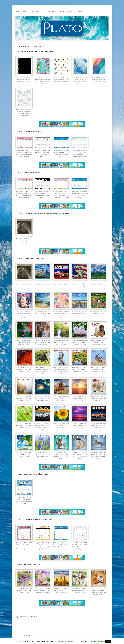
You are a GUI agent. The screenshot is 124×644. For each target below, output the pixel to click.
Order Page (35, 11)
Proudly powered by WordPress (24, 636)
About (25, 11)
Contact (80, 11)
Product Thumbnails (49, 11)
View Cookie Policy (98, 641)
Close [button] (108, 641)
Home (17, 11)
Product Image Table (67, 11)
